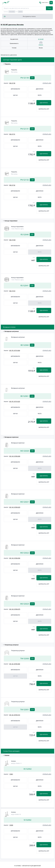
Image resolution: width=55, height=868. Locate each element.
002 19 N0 (12, 240)
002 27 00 (12, 83)
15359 (11, 825)
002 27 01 (12, 134)
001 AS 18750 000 (15, 664)
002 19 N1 (12, 291)
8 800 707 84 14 (44, 3)
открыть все (47, 83)
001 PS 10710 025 (15, 401)
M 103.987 (41, 39)
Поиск (49, 8)
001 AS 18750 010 (15, 715)
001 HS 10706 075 (15, 609)
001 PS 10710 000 (15, 350)
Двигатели (40, 89)
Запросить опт (44, 109)
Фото (40, 95)
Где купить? (44, 103)
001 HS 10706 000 (15, 456)
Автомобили (15, 89)
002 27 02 (12, 185)
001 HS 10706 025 (15, 507)
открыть (41, 45)
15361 (11, 774)
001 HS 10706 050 (15, 558)
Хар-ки (15, 95)
